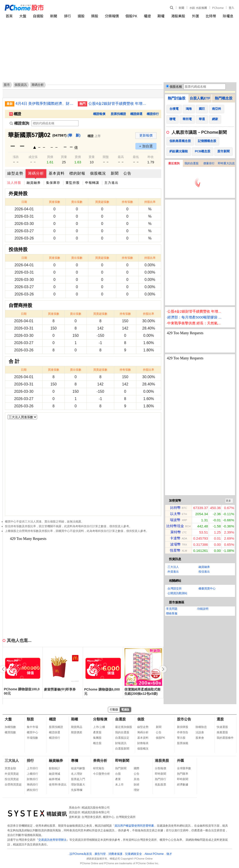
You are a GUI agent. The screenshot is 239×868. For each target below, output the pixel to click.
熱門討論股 (177, 98)
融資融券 (34, 183)
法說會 (200, 732)
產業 (118, 779)
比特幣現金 (175, 526)
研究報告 (99, 768)
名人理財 (77, 774)
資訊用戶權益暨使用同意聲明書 (134, 826)
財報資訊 (121, 743)
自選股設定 (122, 738)
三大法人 (173, 567)
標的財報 (77, 173)
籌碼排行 (32, 785)
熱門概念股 (224, 98)
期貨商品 (77, 727)
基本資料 (57, 173)
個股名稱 (176, 87)
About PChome (154, 854)
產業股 (97, 732)
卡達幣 (175, 538)
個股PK (131, 16)
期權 (161, 16)
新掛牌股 (183, 727)
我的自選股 (192, 163)
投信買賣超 (12, 779)
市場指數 (32, 738)
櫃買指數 (10, 732)
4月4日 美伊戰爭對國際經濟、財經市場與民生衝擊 (45, 104)
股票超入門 (78, 779)
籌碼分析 (36, 173)
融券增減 (55, 779)
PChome (218, 8)
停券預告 (183, 732)
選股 (81, 16)
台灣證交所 (175, 589)
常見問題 (172, 609)
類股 (95, 16)
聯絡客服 (172, 613)
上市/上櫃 (99, 727)
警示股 (181, 738)
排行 (67, 16)
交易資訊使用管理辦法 (52, 840)
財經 (137, 785)
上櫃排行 (32, 774)
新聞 (181, 8)
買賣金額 (10, 768)
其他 (137, 779)
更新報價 (146, 135)
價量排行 (209, 163)
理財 (137, 790)
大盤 (23, 16)
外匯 (196, 16)
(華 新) (74, 135)
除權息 (228, 16)
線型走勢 (15, 173)
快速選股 (222, 727)
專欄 (74, 760)
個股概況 (98, 173)
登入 (231, 8)
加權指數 (10, 727)
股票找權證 (118, 114)
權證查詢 (19, 123)
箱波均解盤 (78, 768)
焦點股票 (161, 785)
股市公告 (184, 719)
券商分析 (100, 760)
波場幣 (175, 544)
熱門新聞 (121, 768)
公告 (127, 173)
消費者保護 (115, 854)
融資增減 (55, 774)
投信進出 (204, 572)
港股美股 (178, 16)
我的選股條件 (225, 738)
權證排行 (153, 114)
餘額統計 (55, 768)
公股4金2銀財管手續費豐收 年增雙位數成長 (118, 104)
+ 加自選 (146, 146)
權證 (147, 16)
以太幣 (175, 514)
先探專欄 (77, 790)
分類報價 (112, 16)
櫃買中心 (32, 732)
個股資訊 (21, 85)
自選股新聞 (122, 749)
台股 (118, 774)
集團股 (97, 738)
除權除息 (201, 727)
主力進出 (111, 183)
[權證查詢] (55, 123)
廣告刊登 (100, 854)
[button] (163, 669)
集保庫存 (53, 183)
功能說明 (203, 609)
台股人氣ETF (200, 98)
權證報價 (99, 114)
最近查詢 (174, 163)
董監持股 (73, 183)
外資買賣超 (12, 774)
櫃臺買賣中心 (207, 589)
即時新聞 (122, 760)
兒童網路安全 (133, 854)
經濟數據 (183, 785)
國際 (137, 768)
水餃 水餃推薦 (198, 8)
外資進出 (173, 572)
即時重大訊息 (226, 163)
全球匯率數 (184, 768)
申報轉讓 (92, 183)
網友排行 (32, 790)
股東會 (200, 738)
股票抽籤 (183, 743)
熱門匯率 (183, 774)
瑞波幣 (175, 520)
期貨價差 (77, 732)
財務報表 (143, 743)
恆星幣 (175, 550)
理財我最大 (78, 785)
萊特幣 (176, 532)
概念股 (97, 743)
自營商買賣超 (13, 785)
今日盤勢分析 (102, 774)
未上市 (119, 785)
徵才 (169, 854)
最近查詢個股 (124, 727)
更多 (228, 501)
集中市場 (32, 727)
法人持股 (14, 183)
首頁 (9, 16)
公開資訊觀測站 (177, 593)
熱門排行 (161, 779)
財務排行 (32, 779)
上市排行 (32, 768)
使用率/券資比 (58, 785)
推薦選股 (222, 732)
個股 (141, 719)
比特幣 (211, 16)
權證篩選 (136, 114)
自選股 (38, 16)
